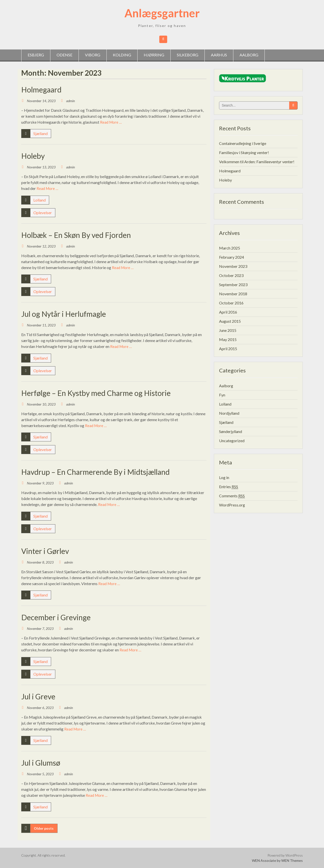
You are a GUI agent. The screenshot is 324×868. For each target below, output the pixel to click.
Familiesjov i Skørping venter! (244, 152)
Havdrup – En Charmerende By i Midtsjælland (95, 472)
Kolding (122, 55)
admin (71, 101)
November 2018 (233, 294)
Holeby (33, 156)
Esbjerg (36, 55)
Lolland (40, 200)
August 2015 (230, 321)
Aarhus (219, 55)
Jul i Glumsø (41, 763)
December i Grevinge (56, 617)
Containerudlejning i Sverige (243, 143)
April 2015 (228, 349)
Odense (64, 55)
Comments (232, 496)
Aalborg (249, 55)
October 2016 (231, 303)
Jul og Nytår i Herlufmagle (64, 314)
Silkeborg (188, 55)
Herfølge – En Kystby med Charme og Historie (96, 393)
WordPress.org (232, 505)
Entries (229, 487)
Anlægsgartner (162, 13)
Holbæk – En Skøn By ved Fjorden (76, 235)
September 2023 (233, 285)
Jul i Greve (38, 696)
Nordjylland (229, 413)
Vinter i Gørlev (45, 551)
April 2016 (228, 312)
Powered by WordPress (285, 855)
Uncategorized (232, 441)
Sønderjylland (231, 431)
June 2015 (228, 330)
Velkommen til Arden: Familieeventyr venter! (257, 162)
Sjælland (40, 133)
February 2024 (232, 257)
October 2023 (231, 275)
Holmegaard (41, 90)
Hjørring (154, 55)
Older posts (44, 828)
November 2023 (233, 266)
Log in (224, 477)
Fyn (222, 395)
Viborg (93, 55)
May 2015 (228, 339)
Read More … (111, 122)
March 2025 (230, 248)
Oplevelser (43, 213)
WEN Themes (292, 860)
